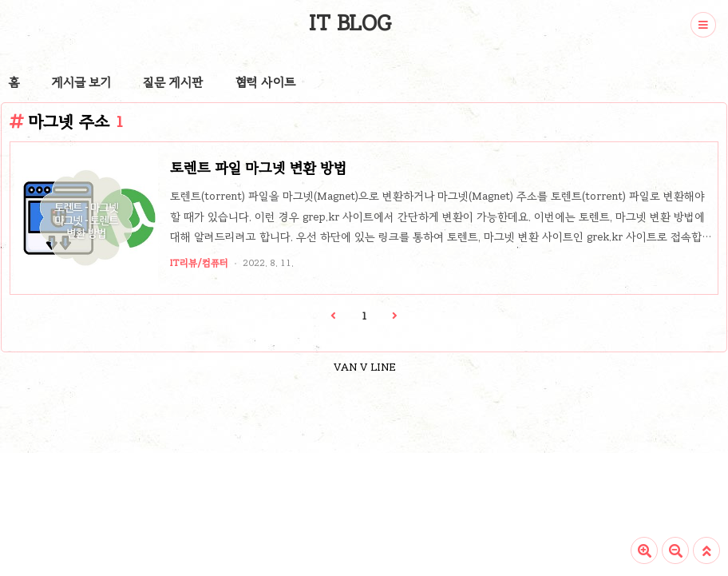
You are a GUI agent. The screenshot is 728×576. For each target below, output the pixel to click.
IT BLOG (350, 23)
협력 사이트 (265, 82)
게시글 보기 (81, 82)
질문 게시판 (173, 82)
